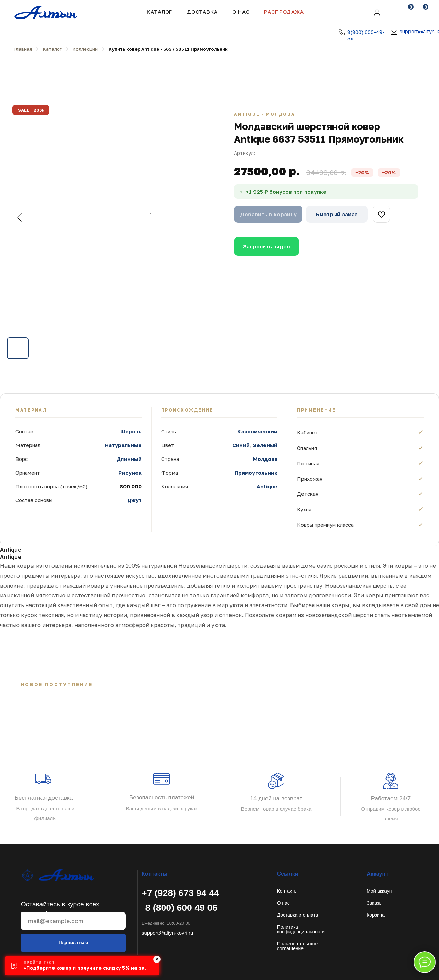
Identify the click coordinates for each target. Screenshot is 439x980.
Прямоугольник (256, 473)
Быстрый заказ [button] (337, 214)
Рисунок (130, 473)
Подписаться (73, 943)
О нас (283, 903)
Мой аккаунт (380, 891)
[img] (377, 13)
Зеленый (265, 445)
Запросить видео (266, 246)
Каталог (159, 12)
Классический (257, 431)
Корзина (376, 915)
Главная (23, 49)
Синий (241, 445)
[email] (73, 921)
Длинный (129, 459)
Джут (134, 500)
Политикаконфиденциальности (301, 929)
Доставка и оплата (298, 915)
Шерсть (131, 431)
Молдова (265, 459)
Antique (267, 486)
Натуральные (123, 445)
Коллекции (85, 49)
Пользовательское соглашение (298, 946)
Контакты (287, 891)
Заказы (375, 903)
